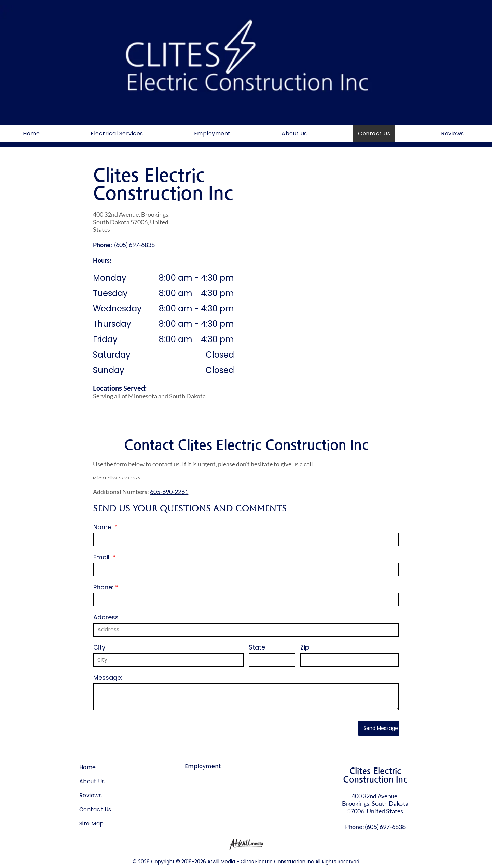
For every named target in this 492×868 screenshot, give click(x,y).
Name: (103, 527)
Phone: (103, 587)
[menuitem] (34, 133)
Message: (108, 677)
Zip (305, 647)
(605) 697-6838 (385, 827)
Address (106, 617)
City (99, 647)
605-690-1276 (127, 478)
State (257, 647)
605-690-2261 (169, 492)
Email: (102, 557)
